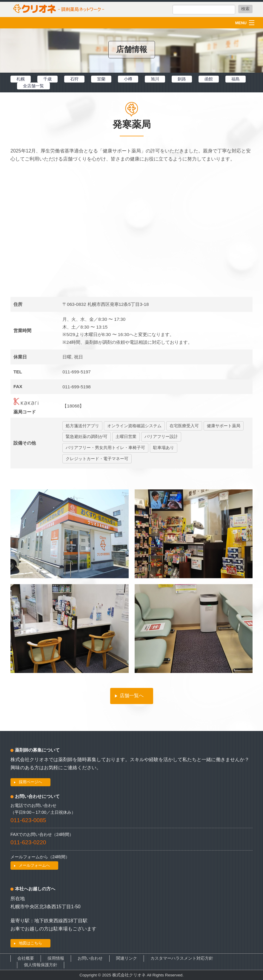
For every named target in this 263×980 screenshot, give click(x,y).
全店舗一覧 (33, 86)
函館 (209, 79)
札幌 (21, 79)
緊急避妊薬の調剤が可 (87, 437)
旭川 (155, 79)
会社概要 (26, 958)
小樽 (128, 79)
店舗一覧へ (132, 696)
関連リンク (127, 958)
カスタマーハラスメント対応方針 (182, 958)
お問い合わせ (90, 958)
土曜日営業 (126, 437)
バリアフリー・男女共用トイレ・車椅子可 (105, 448)
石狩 (74, 79)
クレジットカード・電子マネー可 (97, 459)
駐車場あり (164, 448)
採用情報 (56, 958)
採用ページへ (30, 782)
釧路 (182, 79)
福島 (236, 79)
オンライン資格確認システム (134, 426)
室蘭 (101, 79)
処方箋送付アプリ (82, 426)
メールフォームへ (34, 865)
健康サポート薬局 (224, 426)
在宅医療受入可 (184, 426)
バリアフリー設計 (161, 437)
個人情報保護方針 (41, 965)
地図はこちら (30, 943)
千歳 (47, 79)
